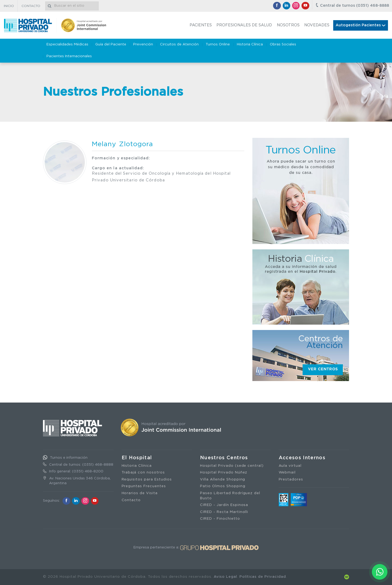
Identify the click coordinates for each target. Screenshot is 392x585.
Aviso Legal (225, 577)
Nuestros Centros (224, 458)
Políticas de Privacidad (263, 577)
